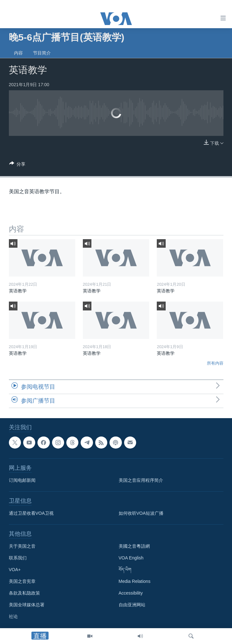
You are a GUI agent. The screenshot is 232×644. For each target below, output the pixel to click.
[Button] (17, 165)
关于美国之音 (22, 546)
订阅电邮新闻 (22, 480)
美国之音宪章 (22, 581)
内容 (18, 53)
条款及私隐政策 (24, 593)
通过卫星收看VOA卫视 (31, 513)
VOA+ (15, 570)
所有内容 (215, 363)
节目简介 (42, 53)
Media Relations (135, 581)
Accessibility (131, 593)
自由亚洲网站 (132, 605)
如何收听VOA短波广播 (141, 513)
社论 (13, 616)
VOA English (131, 558)
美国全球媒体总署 (27, 605)
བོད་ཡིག (125, 570)
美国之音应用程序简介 (141, 480)
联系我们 (18, 558)
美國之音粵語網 (134, 546)
